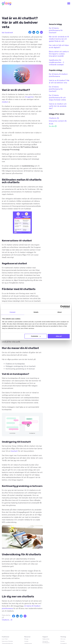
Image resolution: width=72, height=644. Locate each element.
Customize (36, 336)
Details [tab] (36, 312)
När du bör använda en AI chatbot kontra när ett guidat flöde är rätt (59, 39)
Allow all (59, 336)
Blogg (26, 639)
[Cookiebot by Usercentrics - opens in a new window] (62, 307)
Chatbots (6, 620)
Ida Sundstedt (7, 33)
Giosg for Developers (46, 642)
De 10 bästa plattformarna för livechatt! (56, 30)
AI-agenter (29, 97)
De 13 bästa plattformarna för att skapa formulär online (57, 98)
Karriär (63, 641)
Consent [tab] (13, 312)
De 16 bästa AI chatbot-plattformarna (58, 75)
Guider (26, 641)
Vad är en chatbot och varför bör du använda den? (58, 106)
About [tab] (60, 312)
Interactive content (58, 121)
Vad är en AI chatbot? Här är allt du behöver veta (59, 82)
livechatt (14, 451)
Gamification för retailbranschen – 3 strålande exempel (56, 62)
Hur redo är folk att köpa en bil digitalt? (59, 46)
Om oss (63, 639)
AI (11, 620)
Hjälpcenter (46, 639)
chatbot (5, 102)
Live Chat (5, 639)
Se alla (52, 126)
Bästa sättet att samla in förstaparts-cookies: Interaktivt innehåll (59, 54)
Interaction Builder (7, 641)
